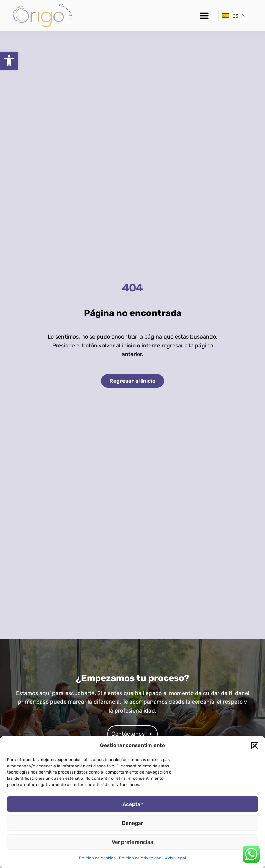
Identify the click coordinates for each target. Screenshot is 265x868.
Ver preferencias (132, 842)
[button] (9, 61)
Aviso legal (175, 858)
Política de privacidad (140, 858)
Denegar (132, 823)
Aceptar (132, 804)
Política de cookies (97, 858)
